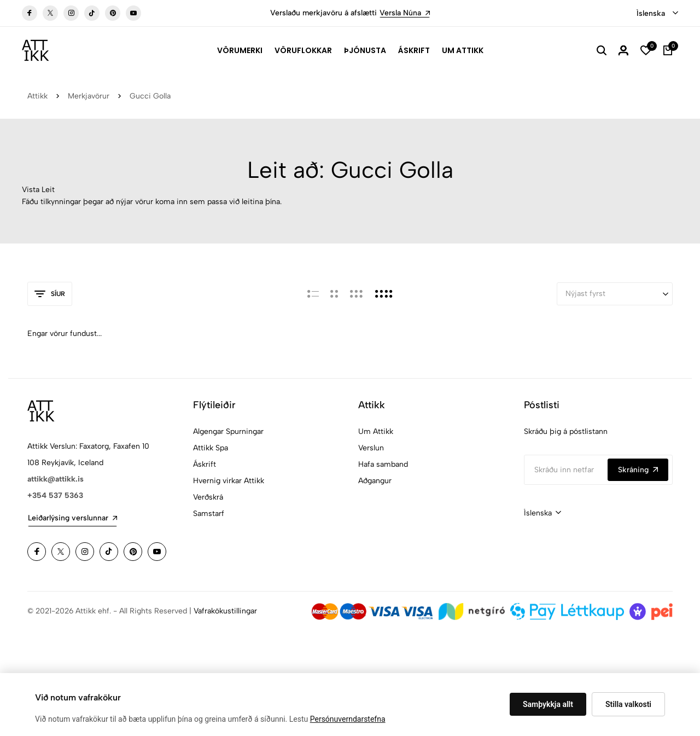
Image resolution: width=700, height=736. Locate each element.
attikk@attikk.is (56, 479)
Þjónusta (365, 50)
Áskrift (414, 50)
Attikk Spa (211, 448)
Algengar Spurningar (228, 431)
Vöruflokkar (303, 50)
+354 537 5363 (55, 496)
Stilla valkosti (628, 704)
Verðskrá (208, 497)
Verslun (371, 448)
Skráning (638, 470)
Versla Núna (405, 13)
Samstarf (209, 514)
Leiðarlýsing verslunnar (72, 518)
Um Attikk (463, 50)
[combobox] (657, 14)
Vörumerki (240, 50)
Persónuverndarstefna (348, 719)
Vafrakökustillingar (225, 611)
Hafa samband (383, 464)
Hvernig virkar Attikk (229, 481)
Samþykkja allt (548, 704)
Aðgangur (375, 481)
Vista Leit (38, 190)
